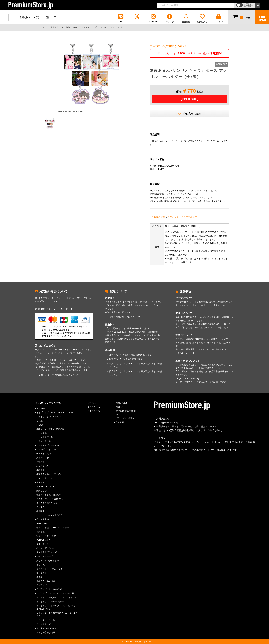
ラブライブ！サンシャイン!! (49, 589)
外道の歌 (40, 462)
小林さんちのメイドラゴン (49, 474)
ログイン (219, 18)
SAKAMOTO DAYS (45, 487)
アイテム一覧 (93, 411)
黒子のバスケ (43, 458)
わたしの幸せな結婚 (46, 633)
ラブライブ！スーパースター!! (50, 602)
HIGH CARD (42, 524)
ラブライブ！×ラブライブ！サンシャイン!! (56, 598)
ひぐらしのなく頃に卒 (47, 536)
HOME (43, 27)
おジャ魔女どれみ (45, 437)
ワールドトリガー (45, 624)
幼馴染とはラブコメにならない (51, 429)
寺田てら (40, 507)
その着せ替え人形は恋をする (50, 499)
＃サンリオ (173, 217)
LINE (121, 18)
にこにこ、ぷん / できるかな (50, 515)
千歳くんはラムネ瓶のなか (49, 495)
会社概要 (120, 422)
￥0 (241, 17)
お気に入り (202, 18)
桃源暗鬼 (40, 511)
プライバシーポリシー (126, 418)
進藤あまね (55, 27)
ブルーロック (43, 544)
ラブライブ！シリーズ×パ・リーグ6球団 (55, 593)
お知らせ (170, 18)
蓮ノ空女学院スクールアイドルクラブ (54, 528)
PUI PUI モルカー (45, 540)
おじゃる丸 (42, 433)
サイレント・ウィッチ (47, 478)
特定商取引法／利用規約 (126, 413)
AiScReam (41, 408)
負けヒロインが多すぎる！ (49, 561)
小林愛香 (40, 470)
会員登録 (186, 18)
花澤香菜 (40, 532)
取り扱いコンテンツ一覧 (34, 17)
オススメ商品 (93, 407)
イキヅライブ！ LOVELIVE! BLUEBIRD (55, 412)
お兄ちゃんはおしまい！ (48, 441)
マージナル (42, 573)
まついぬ (40, 565)
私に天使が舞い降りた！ (48, 628)
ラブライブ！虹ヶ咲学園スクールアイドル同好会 (57, 615)
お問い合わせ (122, 403)
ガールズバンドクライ (47, 449)
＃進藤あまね (158, 217)
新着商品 (91, 403)
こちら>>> (76, 375)
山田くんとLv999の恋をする (49, 569)
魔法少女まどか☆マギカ (48, 552)
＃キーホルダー (189, 217)
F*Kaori (40, 425)
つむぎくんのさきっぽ (47, 503)
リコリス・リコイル (46, 620)
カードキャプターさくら (48, 445)
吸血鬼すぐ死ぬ (44, 454)
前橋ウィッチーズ (45, 556)
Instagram (153, 18)
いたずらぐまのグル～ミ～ (49, 417)
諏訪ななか (42, 491)
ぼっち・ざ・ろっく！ (47, 548)
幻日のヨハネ (43, 466)
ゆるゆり (40, 577)
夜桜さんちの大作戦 (46, 581)
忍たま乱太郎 (43, 519)
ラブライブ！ (43, 585)
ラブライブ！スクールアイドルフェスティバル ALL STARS (57, 607)
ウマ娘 (39, 421)
